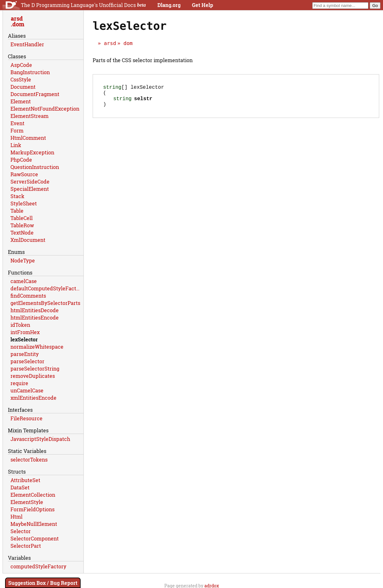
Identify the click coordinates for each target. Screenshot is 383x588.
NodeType (23, 260)
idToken (20, 325)
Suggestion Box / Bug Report (43, 583)
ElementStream (30, 116)
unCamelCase (27, 390)
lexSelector (24, 339)
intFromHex (25, 332)
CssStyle (21, 79)
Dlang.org (169, 5)
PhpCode (21, 160)
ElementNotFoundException (45, 109)
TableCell (22, 218)
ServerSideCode (30, 181)
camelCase (24, 281)
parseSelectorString (35, 368)
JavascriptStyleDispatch (40, 439)
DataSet (20, 487)
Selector (21, 531)
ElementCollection (33, 495)
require (19, 383)
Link (16, 145)
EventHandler (27, 44)
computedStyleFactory (38, 566)
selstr (143, 102)
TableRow (22, 225)
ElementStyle (27, 502)
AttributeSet (25, 480)
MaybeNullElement (34, 524)
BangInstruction (30, 72)
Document (23, 87)
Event (17, 123)
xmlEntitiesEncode (33, 398)
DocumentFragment (35, 94)
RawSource (24, 174)
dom (128, 43)
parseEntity (25, 354)
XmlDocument (28, 240)
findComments (28, 296)
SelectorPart (26, 546)
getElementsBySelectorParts (45, 303)
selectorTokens (29, 459)
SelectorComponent (35, 538)
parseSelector (27, 361)
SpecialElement (30, 189)
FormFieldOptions (33, 509)
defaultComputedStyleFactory (47, 288)
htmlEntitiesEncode (35, 317)
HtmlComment (28, 138)
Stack (17, 196)
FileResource (26, 418)
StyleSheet (24, 203)
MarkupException (32, 152)
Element (21, 101)
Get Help (203, 5)
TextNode (22, 233)
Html (17, 517)
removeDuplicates (33, 376)
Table (17, 211)
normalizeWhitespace (37, 347)
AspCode (21, 65)
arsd (110, 43)
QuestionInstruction (35, 167)
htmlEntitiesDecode (35, 310)
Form (17, 130)
